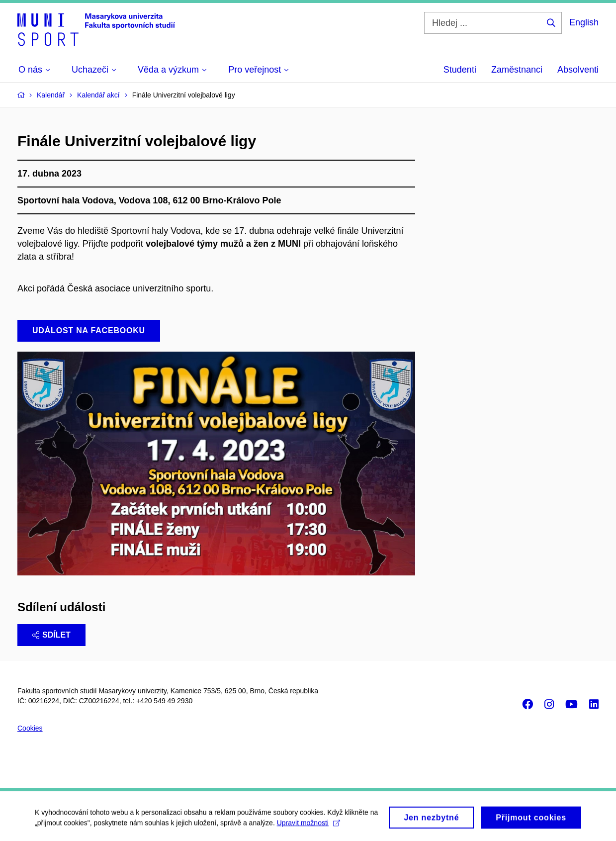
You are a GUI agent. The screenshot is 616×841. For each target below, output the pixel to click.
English (584, 22)
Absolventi (578, 70)
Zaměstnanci (517, 70)
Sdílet (51, 635)
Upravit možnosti (308, 826)
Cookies (30, 728)
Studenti (460, 70)
